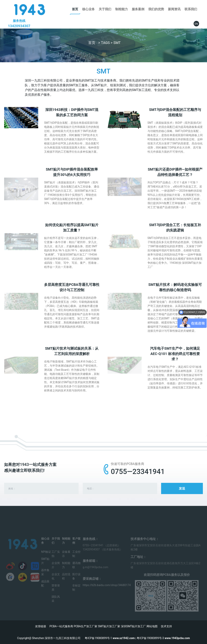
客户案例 (76, 545)
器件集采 (45, 577)
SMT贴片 (45, 565)
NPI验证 (46, 556)
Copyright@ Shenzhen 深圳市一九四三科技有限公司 (51, 638)
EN (196, 24)
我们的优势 (156, 9)
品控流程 (66, 581)
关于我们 (105, 9)
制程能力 (122, 9)
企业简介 (56, 569)
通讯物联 (76, 569)
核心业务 (88, 9)
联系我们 (191, 9)
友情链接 (41, 626)
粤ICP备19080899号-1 (98, 638)
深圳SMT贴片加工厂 (133, 626)
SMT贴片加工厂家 (109, 626)
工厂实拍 (56, 558)
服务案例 (138, 9)
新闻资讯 (174, 9)
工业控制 (76, 558)
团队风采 (56, 603)
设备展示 (66, 558)
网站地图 (152, 626)
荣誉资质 (56, 592)
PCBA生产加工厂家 (85, 626)
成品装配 (45, 588)
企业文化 (56, 581)
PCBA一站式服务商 (61, 626)
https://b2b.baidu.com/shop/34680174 (107, 589)
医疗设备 (76, 581)
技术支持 (166, 626)
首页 (75, 9)
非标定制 (76, 592)
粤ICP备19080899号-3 (150, 638)
